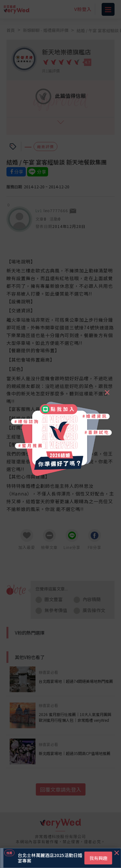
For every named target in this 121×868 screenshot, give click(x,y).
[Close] (107, 390)
